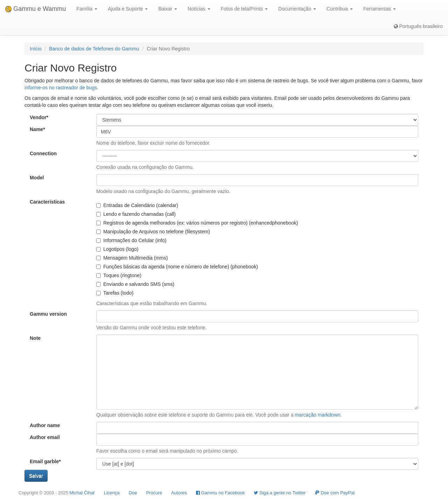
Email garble (45, 461)
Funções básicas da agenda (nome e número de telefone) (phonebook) (177, 267)
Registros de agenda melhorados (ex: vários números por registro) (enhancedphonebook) (197, 223)
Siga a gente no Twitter (280, 493)
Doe (133, 493)
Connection (43, 153)
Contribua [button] (340, 9)
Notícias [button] (199, 9)
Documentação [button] (297, 9)
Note (35, 338)
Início (36, 49)
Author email (45, 437)
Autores (179, 493)
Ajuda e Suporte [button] (128, 9)
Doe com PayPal (335, 493)
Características (47, 202)
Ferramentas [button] (380, 9)
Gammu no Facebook (220, 493)
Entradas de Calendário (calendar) (137, 205)
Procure (154, 493)
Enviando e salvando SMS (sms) (135, 284)
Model (37, 178)
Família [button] (87, 9)
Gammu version (48, 314)
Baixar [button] (168, 9)
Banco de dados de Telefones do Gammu (94, 49)
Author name (45, 425)
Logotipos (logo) (117, 249)
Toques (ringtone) (119, 275)
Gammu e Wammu (36, 9)
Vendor (39, 117)
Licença (112, 493)
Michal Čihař (82, 493)
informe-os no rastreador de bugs (61, 88)
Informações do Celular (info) (131, 240)
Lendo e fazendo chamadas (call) (136, 214)
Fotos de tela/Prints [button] (244, 9)
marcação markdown (317, 415)
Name (37, 129)
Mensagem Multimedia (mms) (132, 258)
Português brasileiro (418, 26)
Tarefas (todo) (115, 293)
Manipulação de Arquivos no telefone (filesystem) (153, 232)
